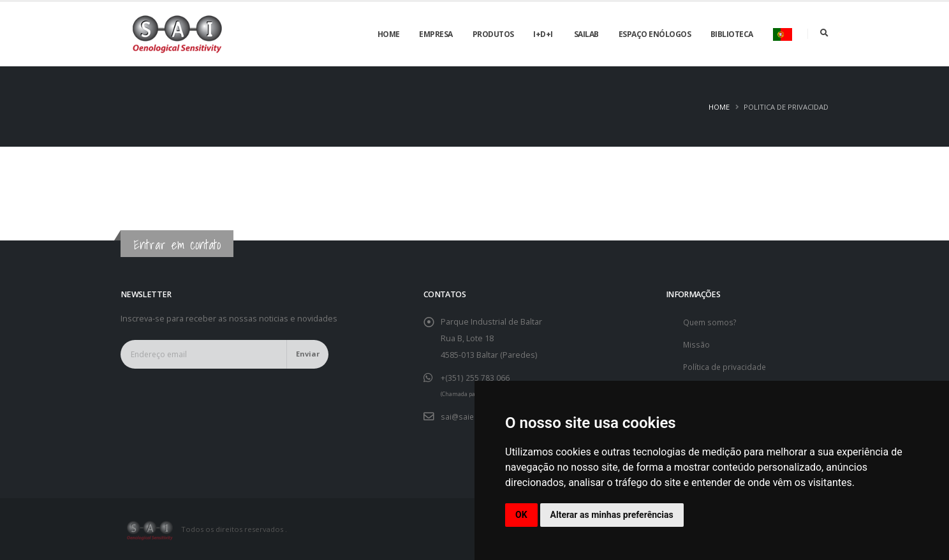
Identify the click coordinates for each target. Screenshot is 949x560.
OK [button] (521, 515)
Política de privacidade (725, 366)
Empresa (436, 34)
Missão (697, 344)
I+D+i (543, 34)
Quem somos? (711, 322)
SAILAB (586, 34)
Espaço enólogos (655, 34)
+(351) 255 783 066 (475, 377)
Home (389, 34)
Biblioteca (732, 34)
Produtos (493, 34)
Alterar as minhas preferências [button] (612, 515)
